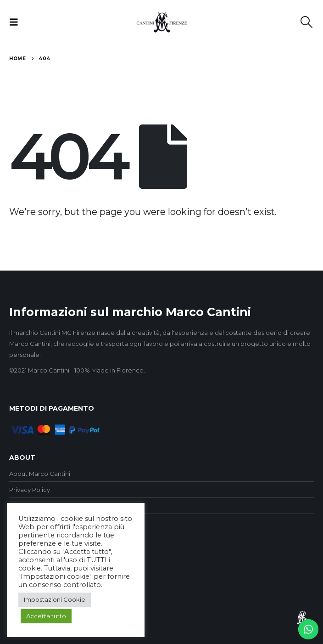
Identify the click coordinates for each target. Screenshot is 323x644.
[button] (17, 22)
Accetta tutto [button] (46, 616)
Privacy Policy (30, 490)
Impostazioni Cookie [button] (55, 599)
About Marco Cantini (40, 474)
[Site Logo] (162, 22)
